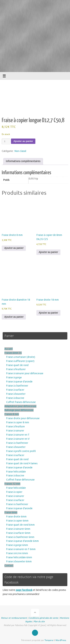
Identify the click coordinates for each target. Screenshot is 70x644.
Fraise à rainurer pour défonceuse (25, 373)
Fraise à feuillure (15, 427)
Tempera (49, 640)
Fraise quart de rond (17, 365)
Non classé (20, 151)
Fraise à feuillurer (16, 369)
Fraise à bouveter (16, 394)
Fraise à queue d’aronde (19, 382)
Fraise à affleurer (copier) (20, 361)
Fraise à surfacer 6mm (18, 533)
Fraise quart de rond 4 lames (22, 463)
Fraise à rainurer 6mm (18, 529)
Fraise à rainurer (15, 431)
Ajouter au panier (23, 141)
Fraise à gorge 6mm (17, 545)
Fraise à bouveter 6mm (19, 562)
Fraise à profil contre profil (21, 451)
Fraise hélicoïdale (16, 472)
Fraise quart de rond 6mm (20, 525)
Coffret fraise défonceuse (20, 480)
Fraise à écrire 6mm (17, 553)
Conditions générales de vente (43, 618)
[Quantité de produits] (6, 141)
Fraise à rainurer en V (18, 439)
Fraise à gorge (14, 378)
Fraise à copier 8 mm (18, 422)
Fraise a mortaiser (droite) (21, 357)
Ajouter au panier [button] (14, 248)
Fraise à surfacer (15, 390)
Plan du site (39, 622)
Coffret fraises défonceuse (21, 402)
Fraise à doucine (15, 398)
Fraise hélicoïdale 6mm (19, 557)
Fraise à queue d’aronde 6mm (22, 541)
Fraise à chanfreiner (17, 386)
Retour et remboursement (14, 618)
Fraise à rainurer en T (18, 435)
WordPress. (61, 640)
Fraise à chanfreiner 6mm (20, 537)
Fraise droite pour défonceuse (23, 418)
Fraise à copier (14, 492)
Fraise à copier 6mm (17, 521)
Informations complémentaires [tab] (23, 161)
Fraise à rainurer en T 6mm (21, 549)
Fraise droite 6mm (16, 517)
